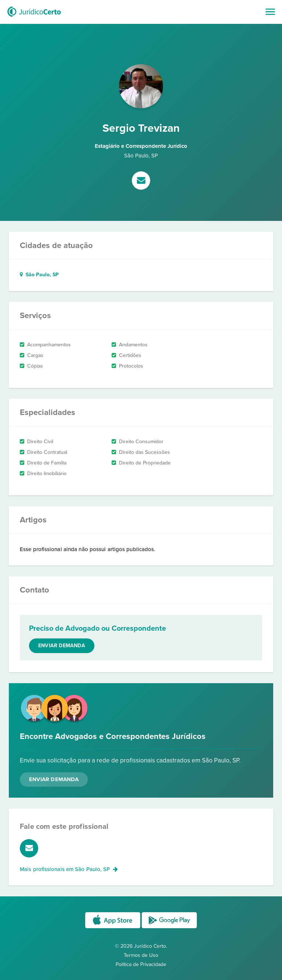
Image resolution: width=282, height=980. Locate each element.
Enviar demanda (62, 646)
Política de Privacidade (141, 964)
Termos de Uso (141, 955)
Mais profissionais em (69, 869)
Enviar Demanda (54, 779)
